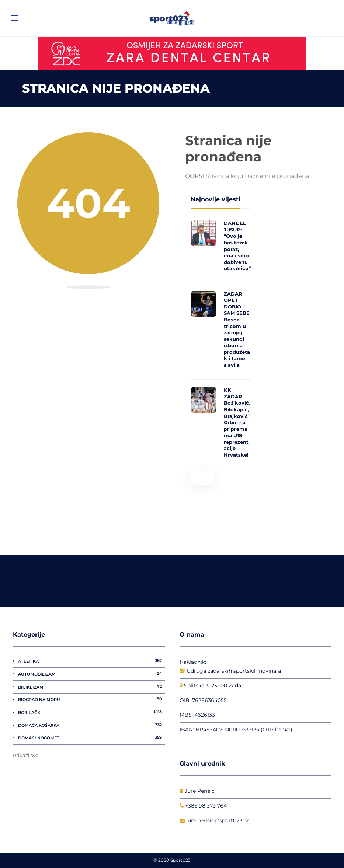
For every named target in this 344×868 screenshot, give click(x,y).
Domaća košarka (91, 725)
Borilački (91, 712)
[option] (221, 341)
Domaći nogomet (91, 738)
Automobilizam (91, 674)
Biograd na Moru (91, 699)
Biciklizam (91, 687)
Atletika (91, 661)
